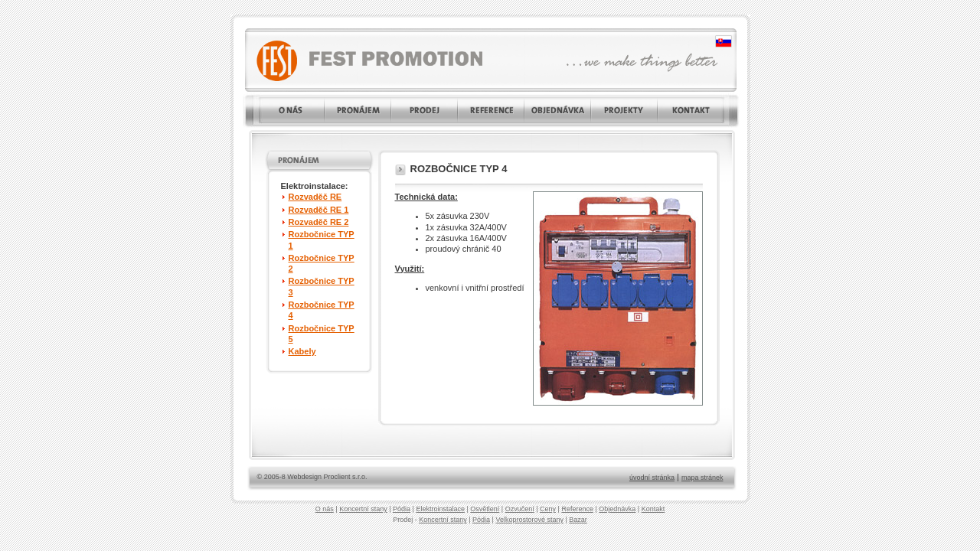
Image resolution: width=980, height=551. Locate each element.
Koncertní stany (363, 509)
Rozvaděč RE (315, 197)
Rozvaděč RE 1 (319, 210)
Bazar (578, 520)
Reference (577, 509)
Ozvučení (520, 509)
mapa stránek (702, 478)
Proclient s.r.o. (346, 477)
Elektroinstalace (440, 509)
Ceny (548, 509)
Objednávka (617, 509)
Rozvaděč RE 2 (319, 222)
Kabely (302, 351)
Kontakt (653, 509)
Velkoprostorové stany (529, 520)
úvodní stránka (652, 478)
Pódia (402, 509)
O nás (325, 509)
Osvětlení (485, 509)
